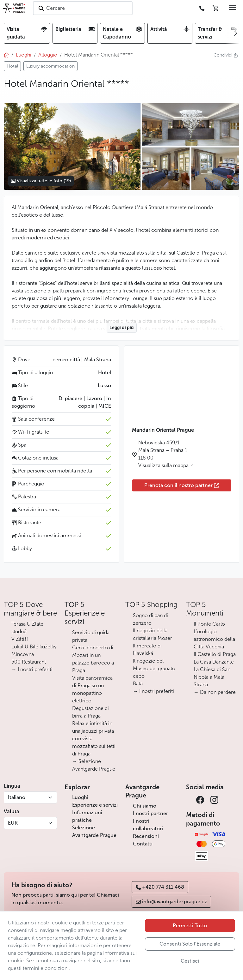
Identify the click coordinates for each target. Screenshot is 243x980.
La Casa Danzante (214, 662)
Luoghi (80, 797)
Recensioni (146, 836)
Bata (138, 684)
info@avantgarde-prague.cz (171, 902)
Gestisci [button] (190, 961)
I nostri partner (150, 813)
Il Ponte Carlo (209, 624)
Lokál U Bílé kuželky (34, 647)
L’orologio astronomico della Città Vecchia (214, 639)
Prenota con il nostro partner (182, 485)
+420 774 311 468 (160, 887)
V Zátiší (20, 639)
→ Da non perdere (215, 692)
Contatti (143, 844)
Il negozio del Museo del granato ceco (154, 668)
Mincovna (23, 654)
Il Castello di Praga (215, 654)
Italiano (17, 797)
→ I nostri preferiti (32, 669)
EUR (13, 823)
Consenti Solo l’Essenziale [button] (190, 944)
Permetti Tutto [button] (190, 926)
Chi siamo (145, 806)
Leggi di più (122, 328)
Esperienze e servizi (95, 805)
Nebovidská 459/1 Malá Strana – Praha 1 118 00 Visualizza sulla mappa (164, 454)
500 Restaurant (29, 662)
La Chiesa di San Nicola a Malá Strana (212, 677)
